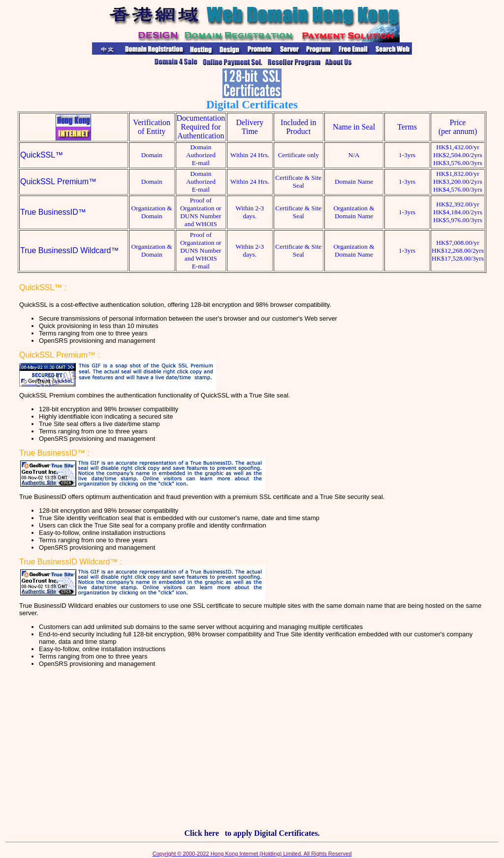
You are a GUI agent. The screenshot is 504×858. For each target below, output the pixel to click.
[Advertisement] (252, 752)
